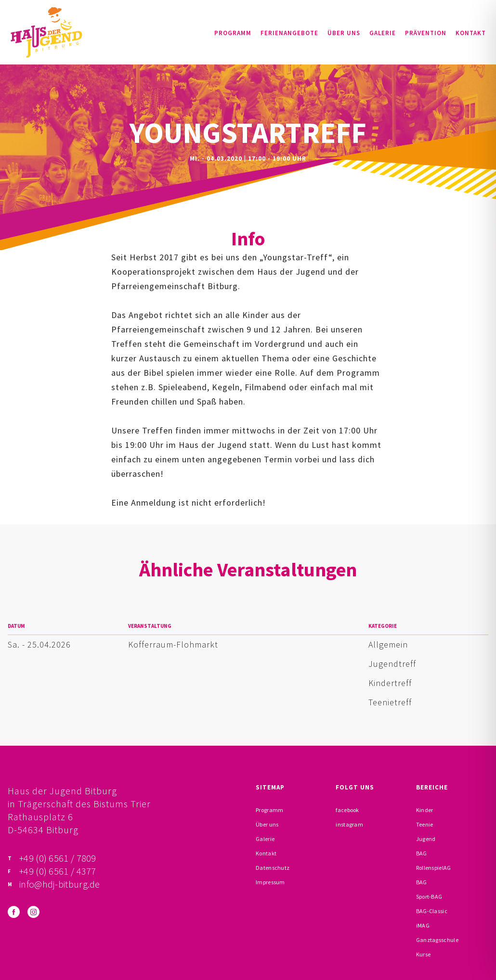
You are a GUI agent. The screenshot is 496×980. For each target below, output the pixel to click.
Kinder (425, 810)
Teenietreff (390, 702)
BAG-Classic (432, 911)
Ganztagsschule (437, 940)
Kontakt (471, 33)
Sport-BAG (429, 897)
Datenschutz (273, 868)
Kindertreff (390, 683)
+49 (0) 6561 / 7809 (58, 858)
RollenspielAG (434, 868)
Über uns (344, 33)
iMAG (423, 925)
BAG (422, 853)
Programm (233, 33)
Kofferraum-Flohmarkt (173, 644)
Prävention (426, 33)
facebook (347, 810)
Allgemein (388, 644)
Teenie (425, 824)
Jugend (426, 839)
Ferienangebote (289, 33)
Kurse (424, 954)
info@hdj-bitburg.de (60, 884)
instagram (349, 824)
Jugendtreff (392, 664)
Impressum (270, 882)
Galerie (383, 33)
